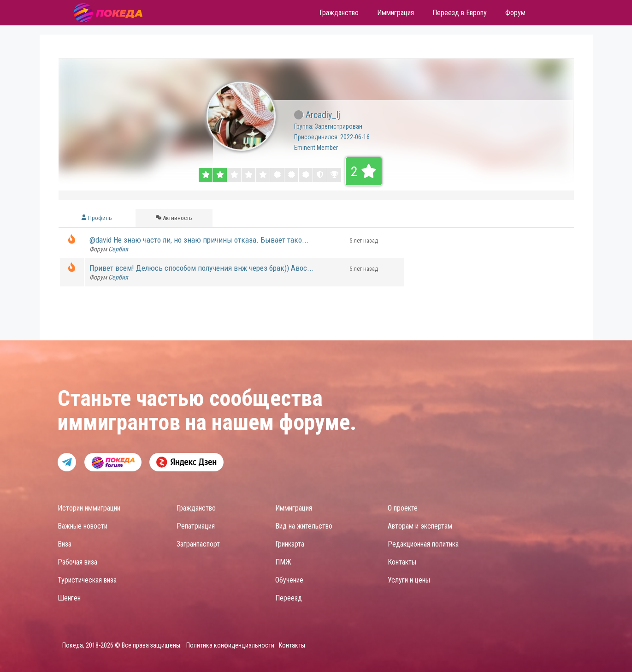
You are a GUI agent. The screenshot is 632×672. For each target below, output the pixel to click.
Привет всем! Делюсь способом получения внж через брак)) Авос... (202, 268)
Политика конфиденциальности (230, 645)
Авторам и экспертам (420, 526)
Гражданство (196, 508)
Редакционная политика (423, 544)
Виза (65, 544)
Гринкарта (290, 544)
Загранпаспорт (198, 544)
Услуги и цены (409, 580)
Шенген (69, 598)
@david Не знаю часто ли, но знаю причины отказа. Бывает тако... (199, 240)
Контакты (402, 562)
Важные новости (83, 526)
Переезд (289, 598)
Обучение (289, 580)
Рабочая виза (77, 562)
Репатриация (196, 526)
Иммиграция (294, 508)
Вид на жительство (304, 526)
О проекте (403, 508)
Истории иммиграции (89, 508)
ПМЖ (283, 562)
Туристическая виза (87, 580)
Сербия (118, 249)
